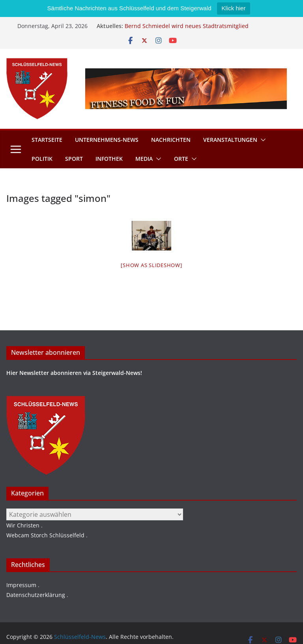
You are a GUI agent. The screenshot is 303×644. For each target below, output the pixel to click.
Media (144, 159)
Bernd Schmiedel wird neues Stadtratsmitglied (187, 26)
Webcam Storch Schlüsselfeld (45, 535)
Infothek (109, 159)
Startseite (47, 140)
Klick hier (234, 8)
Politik (42, 159)
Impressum (21, 585)
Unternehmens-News (107, 140)
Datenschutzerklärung (36, 595)
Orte (181, 159)
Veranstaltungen (230, 140)
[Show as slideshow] (151, 265)
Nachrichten (171, 140)
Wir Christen (23, 525)
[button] (262, 140)
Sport (74, 159)
